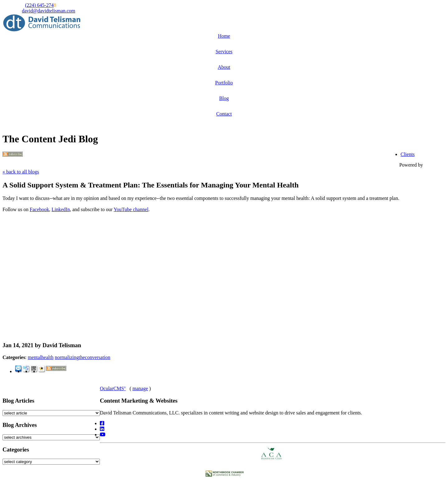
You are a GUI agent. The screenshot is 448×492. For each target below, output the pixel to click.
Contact (224, 114)
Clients (407, 154)
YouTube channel (131, 209)
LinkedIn (61, 209)
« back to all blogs (21, 172)
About (224, 67)
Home (224, 36)
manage (140, 388)
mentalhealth (41, 357)
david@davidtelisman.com (49, 11)
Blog (224, 98)
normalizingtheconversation (83, 357)
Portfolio (224, 83)
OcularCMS (113, 388)
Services (224, 52)
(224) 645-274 (39, 5)
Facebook (40, 209)
